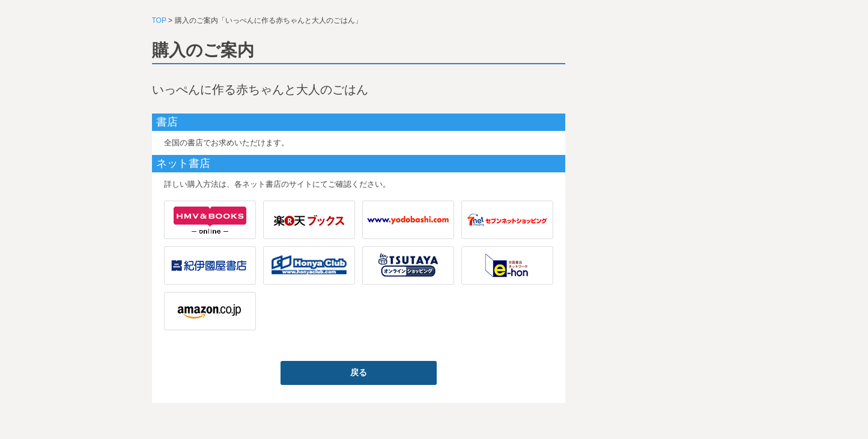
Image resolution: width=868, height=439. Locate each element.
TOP (159, 20)
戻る (359, 372)
